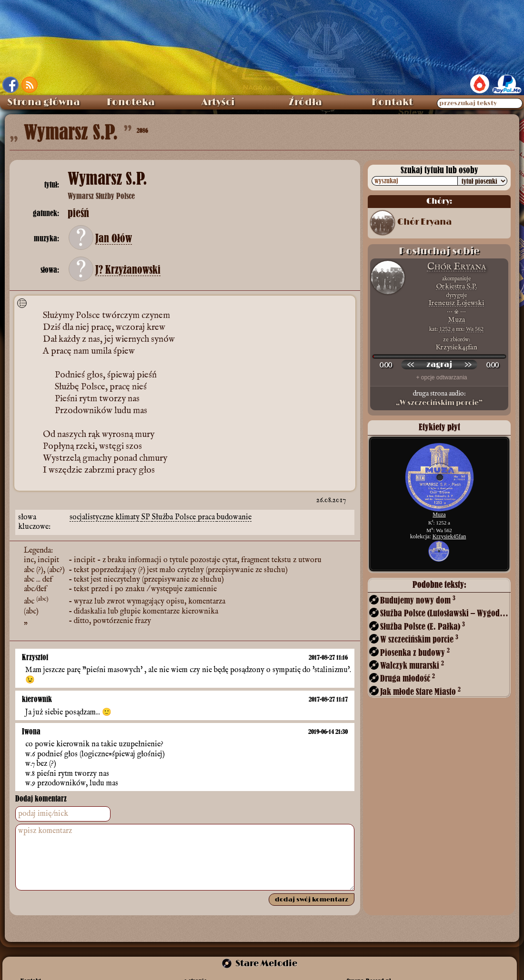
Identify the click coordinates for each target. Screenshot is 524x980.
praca (207, 512)
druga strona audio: (439, 398)
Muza (456, 320)
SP (147, 512)
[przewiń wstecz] (411, 365)
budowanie (234, 512)
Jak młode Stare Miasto (420, 691)
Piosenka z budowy (415, 652)
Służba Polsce (175, 512)
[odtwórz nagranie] (439, 365)
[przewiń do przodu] (468, 365)
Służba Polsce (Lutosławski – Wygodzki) (444, 613)
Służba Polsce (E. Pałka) (423, 626)
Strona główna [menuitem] (44, 102)
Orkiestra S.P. (457, 286)
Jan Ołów (114, 238)
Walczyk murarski (412, 665)
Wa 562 (475, 329)
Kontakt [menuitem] (392, 102)
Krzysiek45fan (449, 536)
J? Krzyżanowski (128, 270)
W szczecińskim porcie (419, 639)
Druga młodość (408, 678)
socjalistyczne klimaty (106, 512)
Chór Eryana (424, 222)
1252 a (447, 329)
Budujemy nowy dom (418, 600)
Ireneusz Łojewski (456, 303)
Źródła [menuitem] (305, 102)
